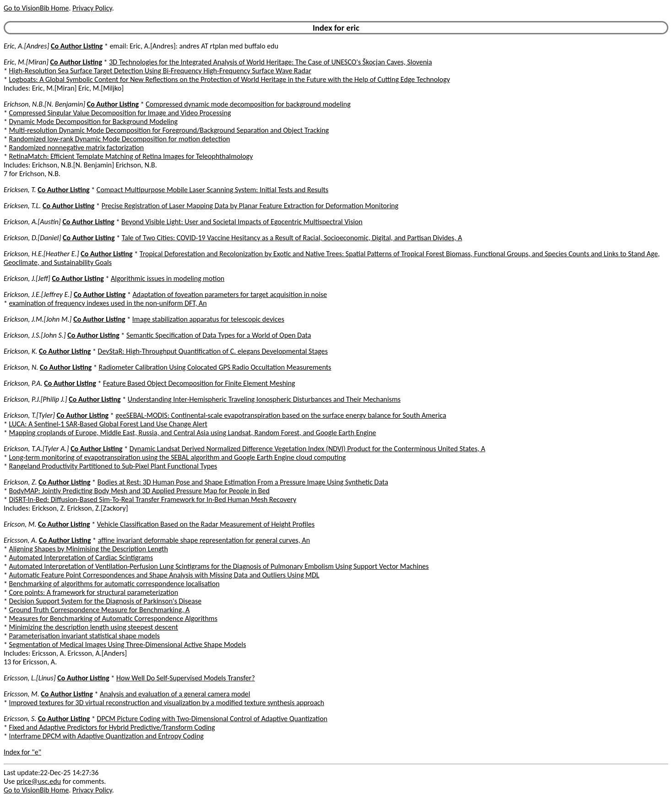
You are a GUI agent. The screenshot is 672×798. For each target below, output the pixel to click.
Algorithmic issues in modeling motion (168, 278)
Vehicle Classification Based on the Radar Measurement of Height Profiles (206, 524)
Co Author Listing (77, 46)
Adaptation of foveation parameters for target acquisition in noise (230, 294)
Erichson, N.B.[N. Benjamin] (44, 104)
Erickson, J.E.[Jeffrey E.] (38, 294)
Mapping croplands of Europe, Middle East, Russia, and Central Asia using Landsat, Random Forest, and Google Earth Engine (193, 433)
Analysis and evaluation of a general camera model (175, 694)
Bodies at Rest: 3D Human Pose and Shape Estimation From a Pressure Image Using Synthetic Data (243, 482)
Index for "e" (22, 752)
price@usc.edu (39, 781)
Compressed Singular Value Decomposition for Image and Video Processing (120, 113)
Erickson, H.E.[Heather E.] (41, 254)
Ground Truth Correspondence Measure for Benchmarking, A (100, 610)
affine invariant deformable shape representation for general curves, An (204, 540)
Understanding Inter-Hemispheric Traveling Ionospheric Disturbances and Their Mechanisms (264, 399)
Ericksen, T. (20, 190)
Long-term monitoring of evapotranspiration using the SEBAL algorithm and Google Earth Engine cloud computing (178, 457)
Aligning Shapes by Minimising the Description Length (89, 549)
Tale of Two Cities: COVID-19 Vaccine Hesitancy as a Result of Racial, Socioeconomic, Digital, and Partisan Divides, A (292, 238)
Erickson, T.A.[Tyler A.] (36, 449)
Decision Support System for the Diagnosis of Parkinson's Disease (106, 601)
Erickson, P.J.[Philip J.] (35, 399)
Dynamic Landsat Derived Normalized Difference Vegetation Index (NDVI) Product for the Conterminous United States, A (307, 449)
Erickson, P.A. (23, 383)
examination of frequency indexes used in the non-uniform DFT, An (108, 303)
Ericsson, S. (20, 719)
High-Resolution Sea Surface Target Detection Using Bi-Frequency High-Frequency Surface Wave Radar (160, 71)
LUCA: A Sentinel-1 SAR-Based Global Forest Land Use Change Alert (108, 424)
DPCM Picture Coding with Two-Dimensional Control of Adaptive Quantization (212, 719)
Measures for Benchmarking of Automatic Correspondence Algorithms (113, 618)
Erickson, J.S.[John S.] (35, 335)
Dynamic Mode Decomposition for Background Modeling (93, 121)
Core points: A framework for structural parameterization (94, 592)
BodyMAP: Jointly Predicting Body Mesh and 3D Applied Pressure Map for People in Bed (139, 491)
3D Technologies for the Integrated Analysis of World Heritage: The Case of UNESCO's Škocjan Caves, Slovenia (270, 62)
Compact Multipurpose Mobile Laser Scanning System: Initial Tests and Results (212, 190)
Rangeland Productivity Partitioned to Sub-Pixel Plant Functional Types (113, 466)
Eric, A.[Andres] (26, 46)
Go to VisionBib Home (36, 8)
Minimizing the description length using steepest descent (94, 627)
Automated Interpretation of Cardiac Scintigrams (81, 558)
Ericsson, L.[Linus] (30, 678)
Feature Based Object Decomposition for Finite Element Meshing (199, 383)
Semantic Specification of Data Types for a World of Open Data (219, 335)
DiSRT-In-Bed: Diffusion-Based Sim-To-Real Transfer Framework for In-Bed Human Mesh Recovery (153, 499)
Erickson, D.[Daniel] (32, 238)
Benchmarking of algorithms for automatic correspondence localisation (114, 584)
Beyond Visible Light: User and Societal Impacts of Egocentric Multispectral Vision (242, 222)
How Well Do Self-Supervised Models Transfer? (186, 678)
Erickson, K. (20, 351)
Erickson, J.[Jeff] (27, 278)
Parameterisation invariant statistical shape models (84, 636)
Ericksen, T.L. (22, 206)
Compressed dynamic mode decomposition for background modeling (248, 104)
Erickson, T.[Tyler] (29, 415)
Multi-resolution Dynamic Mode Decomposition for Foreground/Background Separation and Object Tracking (169, 130)
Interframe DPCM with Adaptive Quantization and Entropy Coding (106, 736)
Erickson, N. (21, 367)
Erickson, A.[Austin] (32, 222)
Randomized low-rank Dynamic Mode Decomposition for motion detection (120, 139)
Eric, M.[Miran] (26, 62)
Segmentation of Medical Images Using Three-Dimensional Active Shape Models (128, 644)
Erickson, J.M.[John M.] (38, 319)
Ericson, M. (20, 524)
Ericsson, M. (22, 694)
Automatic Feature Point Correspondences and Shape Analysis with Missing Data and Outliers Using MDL (164, 575)
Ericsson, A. (20, 540)
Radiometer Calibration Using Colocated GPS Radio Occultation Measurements (215, 367)
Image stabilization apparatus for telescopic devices (208, 319)
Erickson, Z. (20, 482)
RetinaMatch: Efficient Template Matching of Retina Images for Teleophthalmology (131, 156)
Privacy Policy (92, 8)
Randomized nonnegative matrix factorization (77, 148)
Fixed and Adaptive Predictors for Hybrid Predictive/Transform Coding (112, 727)
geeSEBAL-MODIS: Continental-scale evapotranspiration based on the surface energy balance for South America (281, 415)
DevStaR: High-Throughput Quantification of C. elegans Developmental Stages (213, 351)
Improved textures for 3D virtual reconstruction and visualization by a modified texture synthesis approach (167, 703)
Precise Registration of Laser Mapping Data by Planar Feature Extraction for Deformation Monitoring (250, 206)
